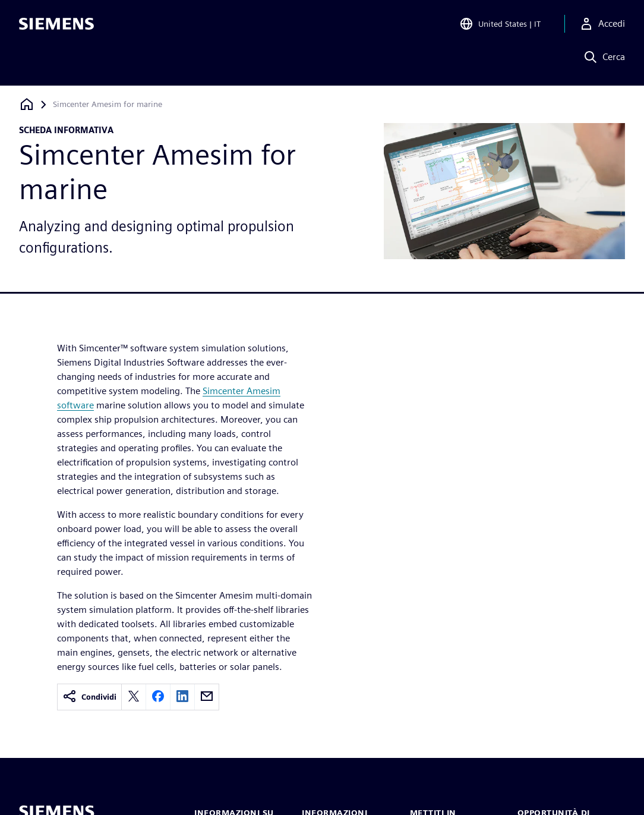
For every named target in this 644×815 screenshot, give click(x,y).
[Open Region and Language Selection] (500, 26)
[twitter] (134, 697)
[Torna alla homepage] (27, 104)
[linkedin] (182, 697)
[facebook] (158, 697)
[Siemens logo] (56, 26)
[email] (207, 697)
